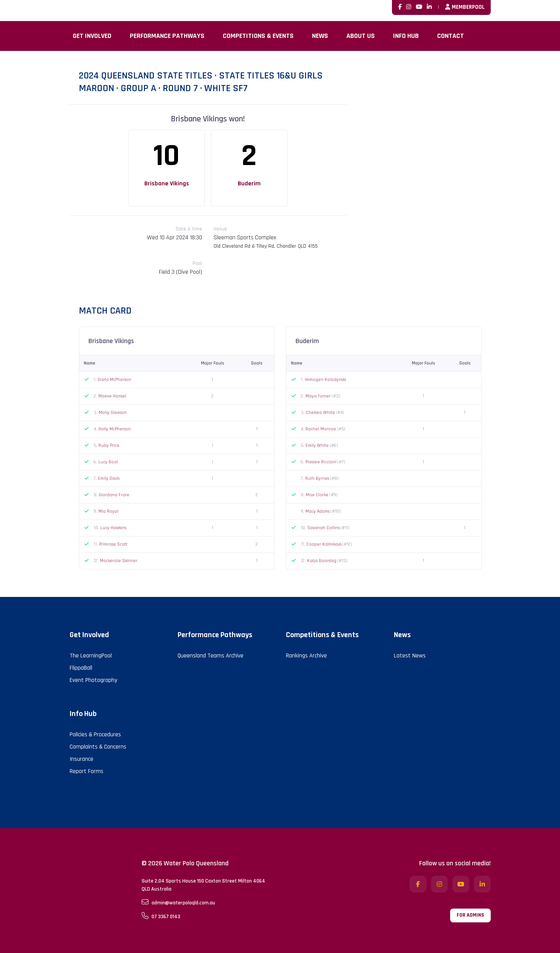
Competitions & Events (258, 36)
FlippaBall (81, 668)
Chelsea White (321, 413)
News (320, 36)
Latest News (410, 656)
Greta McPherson (114, 380)
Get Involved (92, 36)
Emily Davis (109, 478)
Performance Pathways (167, 36)
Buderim (249, 184)
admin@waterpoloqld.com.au (178, 902)
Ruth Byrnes (318, 478)
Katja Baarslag (322, 561)
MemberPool (465, 7)
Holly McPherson (115, 429)
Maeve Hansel (112, 396)
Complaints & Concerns (98, 747)
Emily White (318, 445)
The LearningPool (91, 656)
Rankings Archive (306, 656)
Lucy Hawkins (113, 528)
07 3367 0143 (161, 916)
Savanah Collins (324, 528)
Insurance (82, 759)
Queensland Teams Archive (211, 656)
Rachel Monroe (321, 429)
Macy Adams (318, 511)
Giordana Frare (114, 495)
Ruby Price (109, 445)
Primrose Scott (113, 544)
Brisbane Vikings (167, 184)
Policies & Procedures (95, 735)
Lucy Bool (108, 462)
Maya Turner (319, 396)
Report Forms (87, 771)
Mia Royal (108, 511)
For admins (470, 915)
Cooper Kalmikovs (324, 544)
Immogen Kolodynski (325, 380)
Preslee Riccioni (322, 462)
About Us (361, 36)
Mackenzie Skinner (119, 561)
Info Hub (406, 36)
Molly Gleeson (113, 413)
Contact (451, 36)
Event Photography (93, 680)
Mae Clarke (318, 495)
